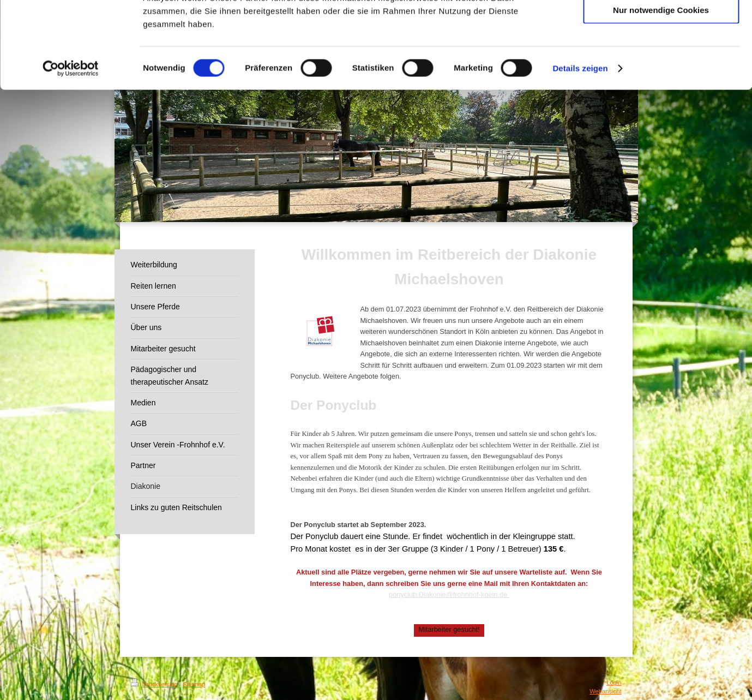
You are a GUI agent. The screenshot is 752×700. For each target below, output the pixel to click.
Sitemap (194, 684)
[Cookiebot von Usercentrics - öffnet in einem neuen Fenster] (71, 149)
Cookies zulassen (661, 27)
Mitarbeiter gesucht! (449, 629)
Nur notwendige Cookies (661, 91)
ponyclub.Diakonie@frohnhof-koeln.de (449, 594)
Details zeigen (580, 149)
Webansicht (605, 691)
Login (614, 683)
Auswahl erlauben (661, 59)
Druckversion (155, 684)
